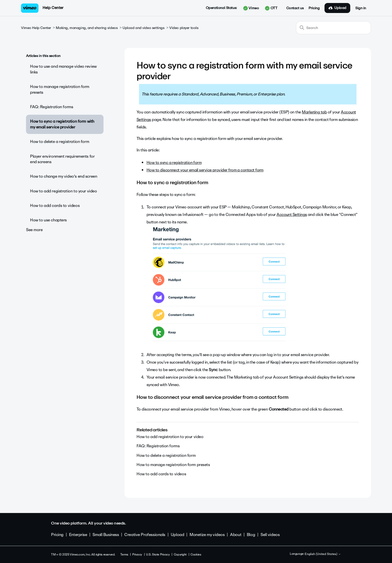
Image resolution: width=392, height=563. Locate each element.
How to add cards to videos (55, 206)
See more (34, 230)
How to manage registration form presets (60, 89)
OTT (271, 8)
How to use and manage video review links (63, 69)
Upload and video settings (143, 28)
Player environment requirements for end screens (62, 159)
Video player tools (184, 28)
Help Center (53, 8)
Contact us (295, 8)
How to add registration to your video (63, 191)
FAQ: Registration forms (51, 107)
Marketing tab (314, 112)
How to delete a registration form (59, 142)
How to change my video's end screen (63, 176)
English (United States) (323, 554)
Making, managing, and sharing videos (87, 28)
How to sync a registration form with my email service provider (62, 124)
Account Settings (292, 215)
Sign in (361, 8)
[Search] (333, 28)
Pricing (314, 8)
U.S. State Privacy (158, 555)
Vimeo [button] (251, 8)
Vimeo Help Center (36, 28)
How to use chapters (48, 220)
